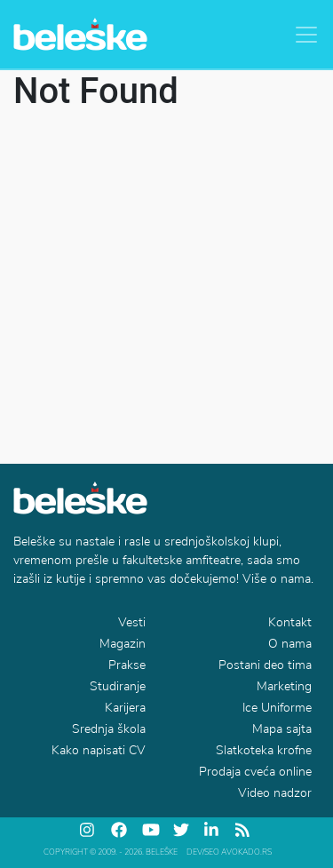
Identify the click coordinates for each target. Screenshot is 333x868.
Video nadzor (275, 793)
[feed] (244, 830)
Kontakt (290, 622)
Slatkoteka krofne (264, 750)
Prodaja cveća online (255, 772)
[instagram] (89, 830)
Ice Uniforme (277, 708)
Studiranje (118, 686)
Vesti (132, 622)
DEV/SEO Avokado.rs (229, 852)
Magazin (123, 644)
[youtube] (151, 830)
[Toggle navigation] (306, 35)
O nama (290, 644)
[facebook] (120, 830)
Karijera (125, 708)
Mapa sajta (282, 729)
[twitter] (182, 830)
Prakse (127, 665)
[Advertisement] (166, 288)
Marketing (284, 686)
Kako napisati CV (99, 750)
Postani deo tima (265, 665)
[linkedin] (213, 830)
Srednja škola (109, 729)
